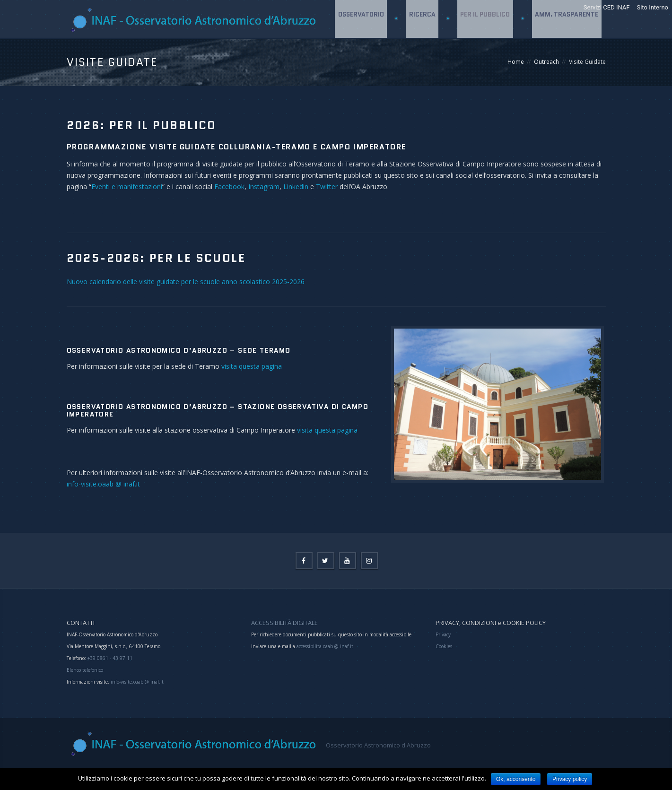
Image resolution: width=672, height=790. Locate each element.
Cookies (444, 646)
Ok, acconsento (516, 779)
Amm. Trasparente (567, 56)
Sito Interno (652, 7)
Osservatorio (359, 56)
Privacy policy (570, 779)
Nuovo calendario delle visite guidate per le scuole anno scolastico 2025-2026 (186, 282)
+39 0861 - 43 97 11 (109, 658)
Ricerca (421, 56)
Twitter (327, 187)
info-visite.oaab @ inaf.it (103, 484)
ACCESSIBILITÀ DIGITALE (284, 623)
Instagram (264, 187)
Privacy (443, 634)
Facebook (229, 187)
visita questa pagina (252, 366)
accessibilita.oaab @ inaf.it (325, 646)
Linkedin (297, 187)
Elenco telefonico (85, 670)
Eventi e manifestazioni (127, 187)
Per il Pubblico (484, 56)
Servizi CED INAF (607, 7)
